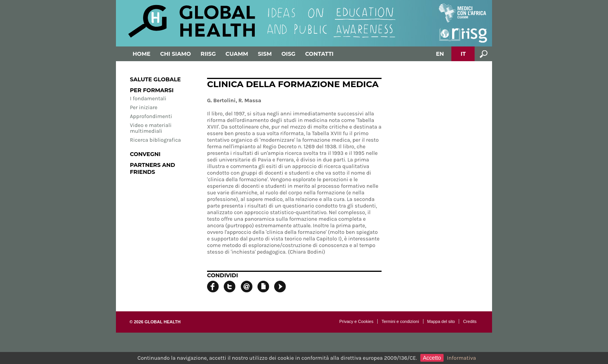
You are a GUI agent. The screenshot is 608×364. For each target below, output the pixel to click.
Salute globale (155, 79)
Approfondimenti (151, 116)
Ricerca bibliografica (155, 140)
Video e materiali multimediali (151, 128)
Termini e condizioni (400, 321)
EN (440, 54)
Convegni (145, 154)
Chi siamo (175, 54)
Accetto (432, 358)
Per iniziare (144, 107)
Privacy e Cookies (356, 321)
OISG (288, 54)
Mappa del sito (441, 321)
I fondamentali (148, 99)
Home (142, 54)
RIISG (208, 54)
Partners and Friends (153, 168)
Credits (470, 321)
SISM (265, 54)
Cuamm (237, 54)
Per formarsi (152, 90)
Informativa (462, 358)
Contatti (319, 54)
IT (463, 54)
